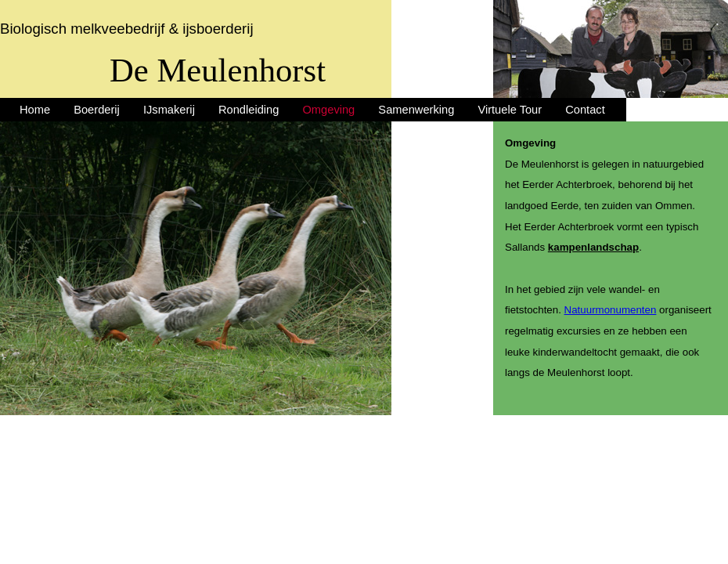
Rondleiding (249, 110)
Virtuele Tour (510, 110)
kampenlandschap (593, 247)
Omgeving (328, 110)
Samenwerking (416, 110)
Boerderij (97, 110)
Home (35, 110)
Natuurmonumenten (611, 310)
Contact (585, 110)
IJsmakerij (169, 110)
